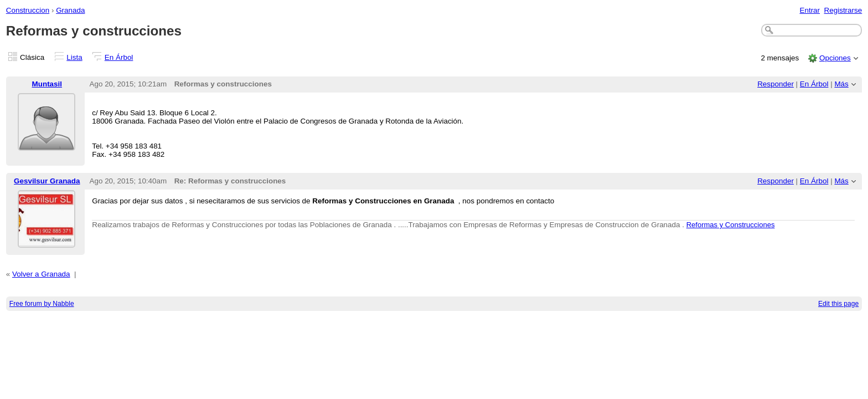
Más (841, 84)
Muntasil (47, 84)
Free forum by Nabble (42, 304)
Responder (776, 84)
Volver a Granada (41, 274)
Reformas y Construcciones (731, 225)
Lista (74, 57)
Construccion (28, 10)
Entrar (810, 10)
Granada (70, 10)
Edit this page (838, 304)
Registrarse (843, 10)
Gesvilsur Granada (47, 181)
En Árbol (119, 57)
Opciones (835, 58)
